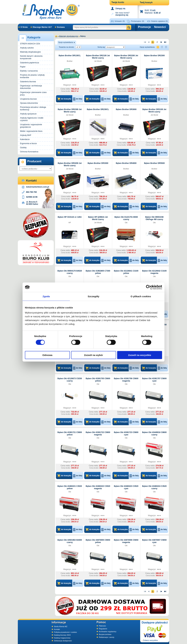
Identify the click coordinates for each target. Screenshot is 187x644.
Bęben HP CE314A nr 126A (70, 217)
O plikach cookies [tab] (141, 296)
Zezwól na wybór (93, 355)
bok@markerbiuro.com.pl (38, 187)
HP (70, 223)
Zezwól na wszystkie (140, 355)
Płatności (102, 626)
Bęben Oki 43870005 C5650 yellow (98, 541)
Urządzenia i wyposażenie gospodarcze (31, 126)
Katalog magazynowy (62, 638)
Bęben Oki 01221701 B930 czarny (126, 218)
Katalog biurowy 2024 (62, 635)
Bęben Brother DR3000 (126, 109)
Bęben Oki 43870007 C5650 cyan (154, 541)
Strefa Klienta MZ (61, 626)
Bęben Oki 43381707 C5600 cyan (154, 380)
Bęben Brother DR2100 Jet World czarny (98, 57)
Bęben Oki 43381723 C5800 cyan (126, 434)
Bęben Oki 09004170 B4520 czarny (70, 272)
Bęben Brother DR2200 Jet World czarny (126, 57)
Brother (70, 61)
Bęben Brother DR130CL (70, 56)
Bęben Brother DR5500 (154, 163)
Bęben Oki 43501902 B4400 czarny (70, 541)
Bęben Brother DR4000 (126, 163)
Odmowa (47, 355)
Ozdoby (23, 148)
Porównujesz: (138, 21)
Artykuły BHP (26, 135)
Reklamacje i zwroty (107, 637)
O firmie (24, 27)
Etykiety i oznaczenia (29, 71)
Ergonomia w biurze (28, 143)
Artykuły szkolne (27, 48)
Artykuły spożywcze (28, 114)
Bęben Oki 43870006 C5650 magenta (126, 541)
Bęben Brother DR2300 (154, 56)
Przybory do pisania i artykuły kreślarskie (32, 76)
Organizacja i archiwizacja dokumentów (31, 87)
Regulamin (103, 629)
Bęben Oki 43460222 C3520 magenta (98, 487)
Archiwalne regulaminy (108, 632)
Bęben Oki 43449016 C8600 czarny (154, 434)
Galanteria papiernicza (29, 63)
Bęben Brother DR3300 (98, 163)
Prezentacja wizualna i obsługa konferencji (33, 108)
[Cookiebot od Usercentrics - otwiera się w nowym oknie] (148, 287)
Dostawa (61, 27)
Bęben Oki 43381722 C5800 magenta (98, 434)
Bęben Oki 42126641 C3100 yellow (126, 272)
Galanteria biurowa (28, 82)
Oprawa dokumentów (29, 103)
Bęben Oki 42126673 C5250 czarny (70, 380)
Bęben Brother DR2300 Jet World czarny (70, 111)
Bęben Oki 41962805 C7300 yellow (98, 272)
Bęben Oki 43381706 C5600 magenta (126, 380)
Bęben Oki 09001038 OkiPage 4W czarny (154, 218)
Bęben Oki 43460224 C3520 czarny (154, 487)
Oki (126, 223)
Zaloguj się (120, 9)
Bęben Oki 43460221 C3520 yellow (70, 487)
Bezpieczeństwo (105, 634)
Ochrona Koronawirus (29, 152)
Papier (23, 67)
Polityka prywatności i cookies (65, 632)
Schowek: (120, 21)
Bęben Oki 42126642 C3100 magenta (154, 272)
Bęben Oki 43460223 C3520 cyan (126, 487)
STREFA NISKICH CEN (30, 44)
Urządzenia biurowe (28, 99)
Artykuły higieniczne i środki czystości (32, 119)
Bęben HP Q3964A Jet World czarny (98, 218)
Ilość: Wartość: (153, 11)
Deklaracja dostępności (63, 641)
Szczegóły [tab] (93, 296)
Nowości (160, 27)
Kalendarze (25, 139)
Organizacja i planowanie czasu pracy (33, 94)
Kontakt (57, 629)
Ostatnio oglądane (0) (159, 21)
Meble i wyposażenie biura (31, 131)
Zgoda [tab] (46, 296)
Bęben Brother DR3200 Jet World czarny (70, 164)
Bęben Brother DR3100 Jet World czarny (154, 111)
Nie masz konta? (122, 14)
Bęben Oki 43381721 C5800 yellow (70, 434)
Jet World (98, 61)
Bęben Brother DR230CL (98, 109)
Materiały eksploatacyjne (30, 52)
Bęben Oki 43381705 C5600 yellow (98, 380)
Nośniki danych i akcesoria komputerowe (31, 57)
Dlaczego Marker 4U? (42, 27)
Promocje (144, 27)
